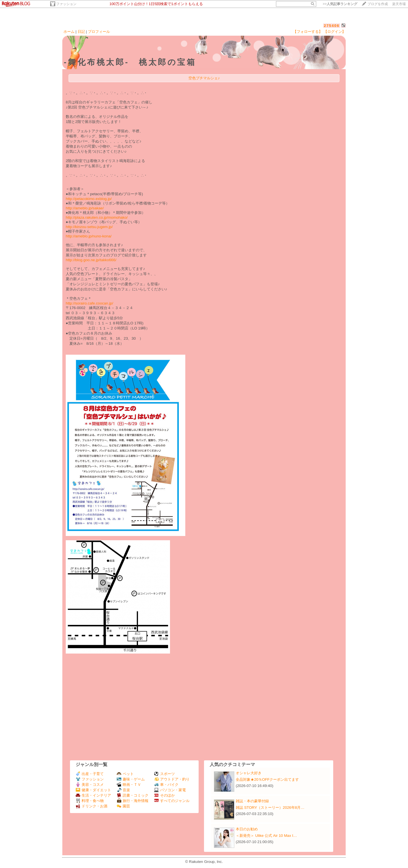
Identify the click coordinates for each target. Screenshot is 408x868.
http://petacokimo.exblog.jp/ (89, 199)
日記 (81, 32)
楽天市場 (399, 4)
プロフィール (99, 32)
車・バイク (166, 785)
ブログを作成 (378, 4)
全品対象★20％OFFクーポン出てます (267, 779)
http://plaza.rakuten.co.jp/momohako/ (97, 217)
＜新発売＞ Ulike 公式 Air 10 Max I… (266, 836)
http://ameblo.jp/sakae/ (85, 208)
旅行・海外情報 (133, 801)
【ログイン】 (335, 32)
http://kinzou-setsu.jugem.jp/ (89, 227)
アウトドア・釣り (172, 779)
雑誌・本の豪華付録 (252, 801)
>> (340, 4)
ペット (125, 774)
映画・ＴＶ (129, 785)
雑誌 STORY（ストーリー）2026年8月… (270, 808)
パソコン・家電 (170, 790)
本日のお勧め (247, 829)
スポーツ (164, 774)
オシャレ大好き (249, 773)
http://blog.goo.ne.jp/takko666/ (91, 260)
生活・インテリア (93, 795)
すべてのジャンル (172, 801)
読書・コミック (133, 795)
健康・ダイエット (93, 790)
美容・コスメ (90, 785)
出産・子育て (90, 774)
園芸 (123, 806)
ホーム (69, 32)
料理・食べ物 (90, 801)
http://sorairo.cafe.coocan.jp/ (89, 303)
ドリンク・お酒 (92, 806)
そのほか (164, 795)
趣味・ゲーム (131, 779)
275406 (332, 26)
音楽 (123, 790)
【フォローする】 (308, 32)
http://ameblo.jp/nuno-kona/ (89, 236)
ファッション (66, 4)
